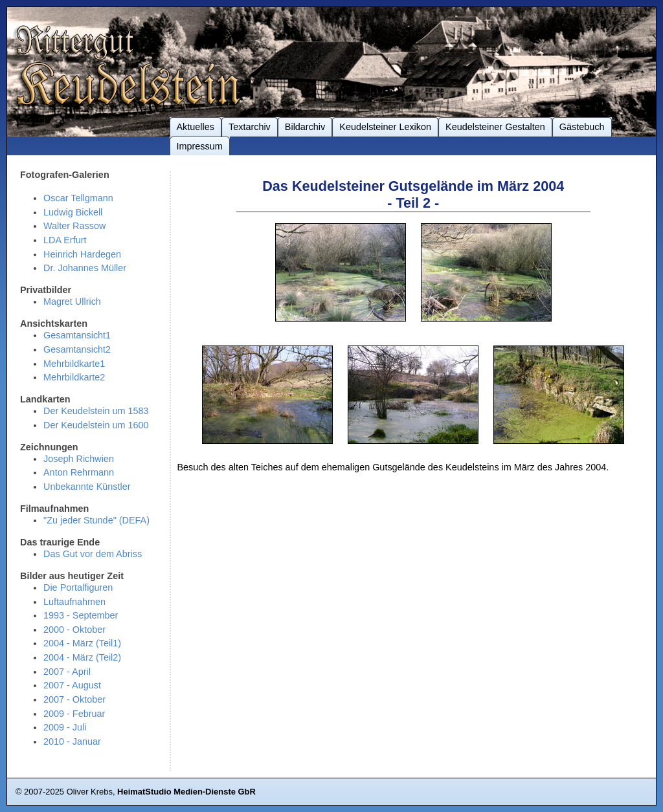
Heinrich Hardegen (82, 254)
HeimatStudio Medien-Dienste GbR (186, 792)
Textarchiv (250, 127)
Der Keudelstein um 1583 (96, 411)
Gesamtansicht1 (77, 335)
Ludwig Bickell (73, 212)
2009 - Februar (74, 714)
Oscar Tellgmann (78, 198)
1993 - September (81, 615)
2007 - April (67, 672)
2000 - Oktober (74, 630)
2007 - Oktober (74, 699)
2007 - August (72, 685)
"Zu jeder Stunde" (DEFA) (96, 520)
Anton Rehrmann (79, 472)
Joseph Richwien (79, 459)
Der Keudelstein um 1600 (96, 425)
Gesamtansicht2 (77, 349)
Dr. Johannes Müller (85, 268)
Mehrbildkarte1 (74, 364)
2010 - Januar (72, 741)
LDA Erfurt (65, 240)
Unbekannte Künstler (87, 487)
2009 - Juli (65, 727)
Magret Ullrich (72, 302)
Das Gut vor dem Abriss (93, 554)
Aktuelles (196, 127)
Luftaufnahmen (74, 602)
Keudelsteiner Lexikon (385, 127)
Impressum (200, 146)
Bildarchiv (305, 127)
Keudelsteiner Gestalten (495, 127)
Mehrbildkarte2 (74, 377)
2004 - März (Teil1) (82, 643)
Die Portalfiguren (78, 587)
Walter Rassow (74, 226)
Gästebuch (582, 127)
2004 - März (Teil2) (82, 657)
